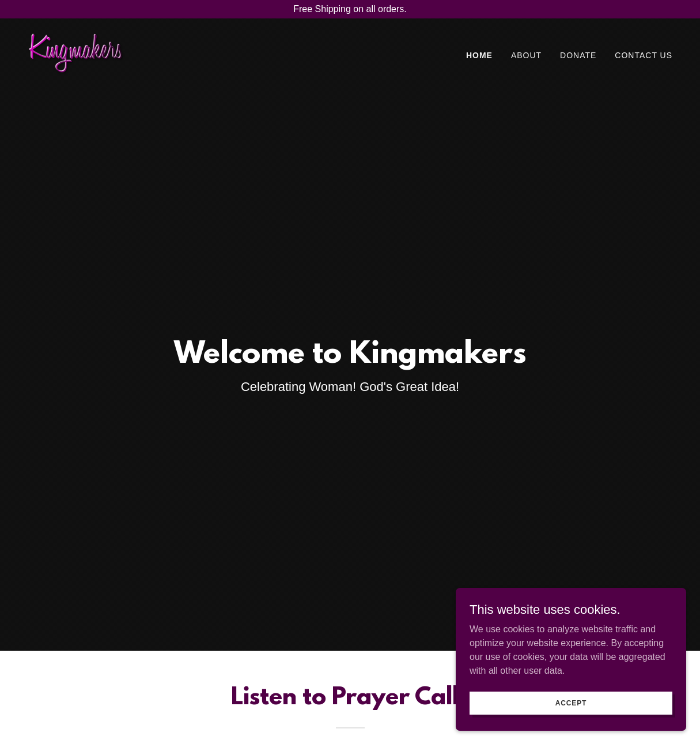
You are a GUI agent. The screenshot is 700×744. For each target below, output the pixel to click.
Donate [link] (578, 55)
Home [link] (479, 55)
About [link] (526, 55)
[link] (76, 53)
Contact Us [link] (644, 55)
